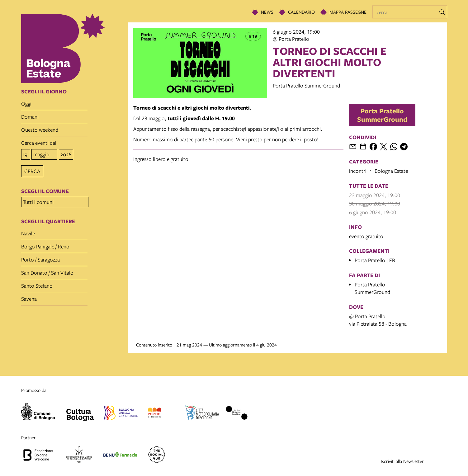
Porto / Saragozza (40, 258)
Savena (29, 297)
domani (30, 117)
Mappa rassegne (348, 12)
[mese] (44, 154)
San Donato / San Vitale (47, 271)
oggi (26, 104)
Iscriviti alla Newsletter (402, 461)
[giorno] (26, 154)
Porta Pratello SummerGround (382, 115)
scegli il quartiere (48, 219)
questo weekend (40, 130)
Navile (28, 231)
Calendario (301, 12)
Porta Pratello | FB (375, 260)
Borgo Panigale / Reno (45, 245)
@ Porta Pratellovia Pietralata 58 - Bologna (378, 320)
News (267, 12)
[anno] (66, 154)
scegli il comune (45, 190)
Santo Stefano (37, 284)
